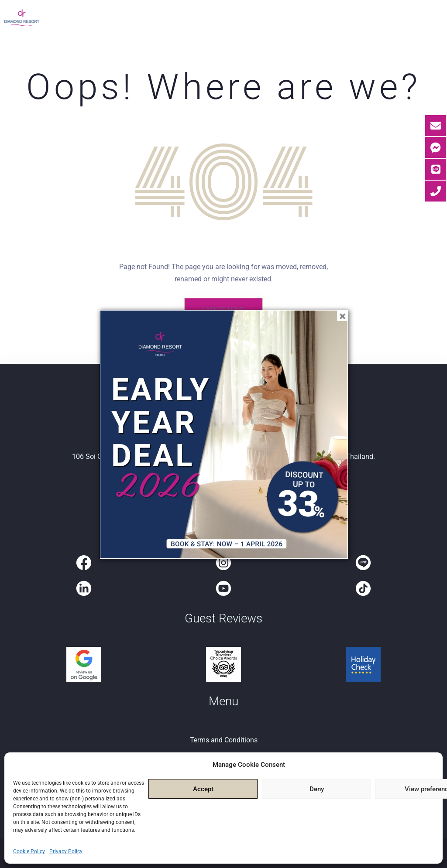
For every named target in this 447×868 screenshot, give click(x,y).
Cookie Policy (29, 851)
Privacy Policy (66, 851)
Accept (203, 789)
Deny (317, 789)
